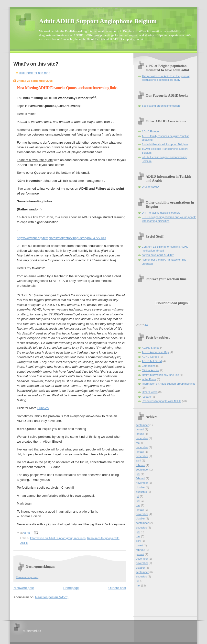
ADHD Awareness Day (155, 352)
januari (140, 429)
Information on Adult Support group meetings (58, 538)
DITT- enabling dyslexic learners (161, 213)
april (138, 460)
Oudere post (117, 588)
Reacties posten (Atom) (52, 597)
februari (140, 465)
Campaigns (149, 366)
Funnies (43, 408)
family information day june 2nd (160, 375)
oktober (140, 487)
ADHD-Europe (150, 357)
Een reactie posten (27, 577)
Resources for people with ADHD (161, 401)
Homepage (71, 588)
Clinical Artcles (151, 370)
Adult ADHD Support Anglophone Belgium (98, 21)
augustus (141, 492)
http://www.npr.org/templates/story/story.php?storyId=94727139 (61, 238)
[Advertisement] (158, 602)
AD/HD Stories (151, 348)
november (142, 483)
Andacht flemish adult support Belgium (165, 144)
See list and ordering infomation (161, 106)
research (147, 397)
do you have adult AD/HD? (158, 255)
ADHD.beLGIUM (152, 361)
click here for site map (35, 73)
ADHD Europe (150, 131)
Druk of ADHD (150, 187)
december (142, 438)
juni (138, 474)
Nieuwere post (24, 588)
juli (138, 496)
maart (139, 545)
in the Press (149, 379)
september (142, 425)
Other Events (150, 392)
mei (138, 443)
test (147, 324)
